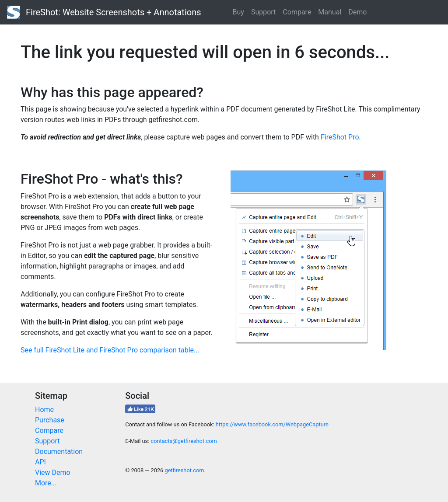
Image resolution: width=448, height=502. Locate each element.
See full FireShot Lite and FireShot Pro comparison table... (110, 350)
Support (263, 12)
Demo (357, 12)
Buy (238, 12)
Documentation (59, 451)
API (40, 462)
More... (46, 483)
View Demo (53, 472)
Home (44, 410)
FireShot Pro (340, 137)
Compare (297, 12)
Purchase (50, 420)
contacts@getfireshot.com (184, 441)
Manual (330, 12)
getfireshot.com (184, 470)
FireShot (104, 12)
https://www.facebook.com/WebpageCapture (272, 424)
